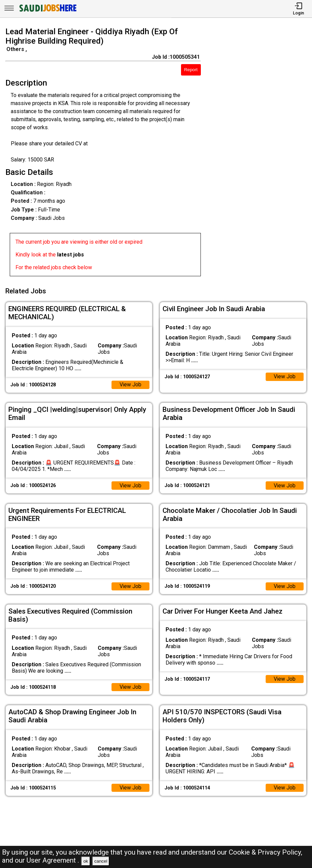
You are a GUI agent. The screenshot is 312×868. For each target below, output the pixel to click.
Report (191, 70)
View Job (130, 383)
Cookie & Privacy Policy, (265, 852)
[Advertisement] (260, 153)
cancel (101, 861)
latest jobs (71, 255)
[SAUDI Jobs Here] (47, 12)
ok (86, 861)
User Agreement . (53, 860)
